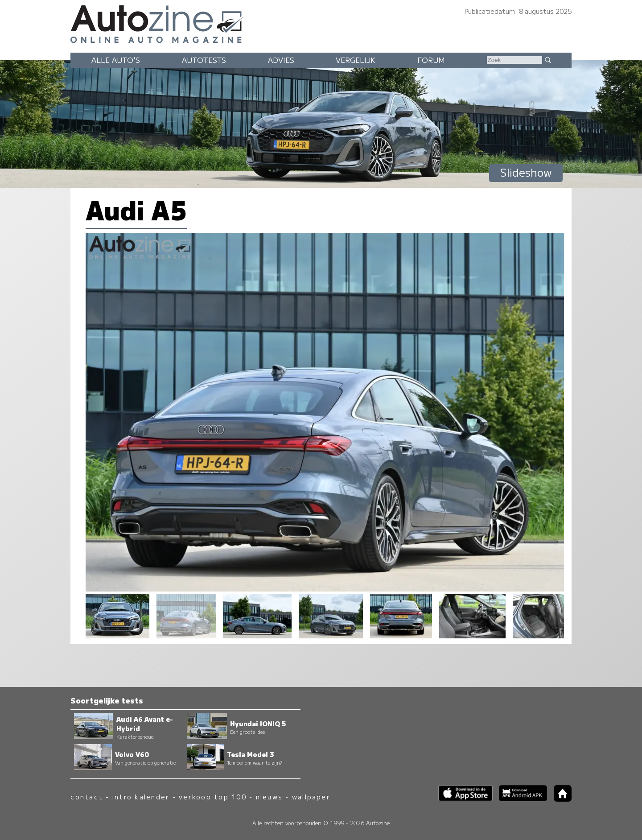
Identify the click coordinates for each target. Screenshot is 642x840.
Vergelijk (356, 60)
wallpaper (311, 797)
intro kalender (141, 797)
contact (87, 797)
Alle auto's (116, 60)
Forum (431, 60)
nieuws (269, 797)
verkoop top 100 (213, 797)
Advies (281, 60)
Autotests (204, 60)
